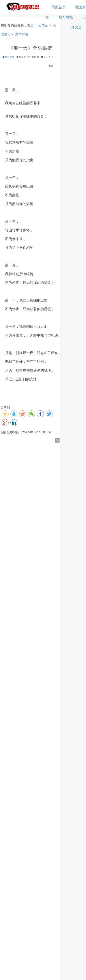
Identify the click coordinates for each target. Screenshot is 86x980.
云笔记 (43, 25)
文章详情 (22, 34)
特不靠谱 (9, 57)
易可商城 (66, 17)
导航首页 (59, 7)
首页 (30, 25)
